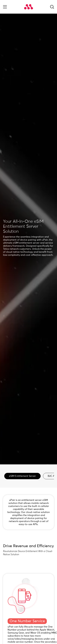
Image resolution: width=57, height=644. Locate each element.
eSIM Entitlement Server (22, 476)
